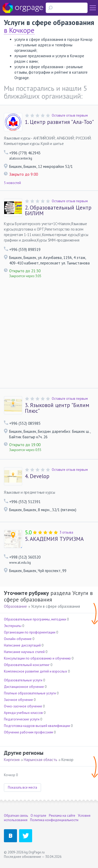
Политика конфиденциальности (54, 820)
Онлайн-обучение (18, 639)
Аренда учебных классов (23, 713)
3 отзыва (66, 532)
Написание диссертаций (22, 645)
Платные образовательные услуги (30, 693)
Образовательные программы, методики (35, 619)
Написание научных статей (24, 652)
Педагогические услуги (22, 719)
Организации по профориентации (30, 632)
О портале (38, 816)
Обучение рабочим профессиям (28, 732)
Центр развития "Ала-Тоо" (59, 122)
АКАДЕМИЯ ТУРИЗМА (54, 539)
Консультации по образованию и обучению (37, 658)
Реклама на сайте (62, 816)
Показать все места (22, 787)
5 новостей (12, 183)
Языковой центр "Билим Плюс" (57, 408)
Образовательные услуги (23, 680)
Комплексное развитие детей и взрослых (36, 671)
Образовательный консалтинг (27, 665)
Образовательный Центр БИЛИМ (58, 211)
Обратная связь (16, 816)
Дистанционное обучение (24, 687)
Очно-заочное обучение (23, 706)
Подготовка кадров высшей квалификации (37, 726)
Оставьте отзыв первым (70, 115)
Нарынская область (41, 760)
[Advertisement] (49, 337)
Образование (15, 606)
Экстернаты (13, 626)
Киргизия (12, 760)
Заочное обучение (18, 700)
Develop (37, 476)
